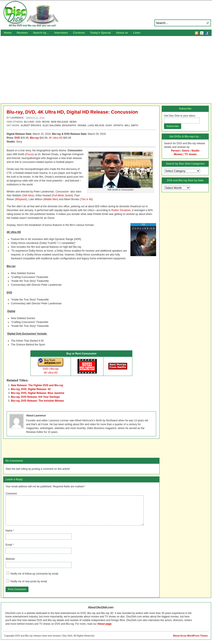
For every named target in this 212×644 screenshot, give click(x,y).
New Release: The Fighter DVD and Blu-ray (37, 385)
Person (175, 151)
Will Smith (131, 125)
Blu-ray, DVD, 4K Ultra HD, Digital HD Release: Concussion (72, 112)
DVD (17, 138)
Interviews (61, 33)
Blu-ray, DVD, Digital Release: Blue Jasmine (38, 393)
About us (122, 33)
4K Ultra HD (56, 138)
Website (10, 559)
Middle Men (51, 199)
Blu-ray (34, 138)
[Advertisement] (106, 69)
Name (9, 531)
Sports (118, 125)
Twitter (202, 33)
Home (8, 33)
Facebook (207, 33)
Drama (82, 125)
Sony (109, 125)
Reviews (22, 33)
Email (9, 545)
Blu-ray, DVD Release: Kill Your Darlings (35, 397)
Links (137, 33)
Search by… (41, 33)
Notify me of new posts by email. (29, 581)
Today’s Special (101, 33)
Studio (195, 151)
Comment (11, 494)
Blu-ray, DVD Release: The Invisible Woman (37, 401)
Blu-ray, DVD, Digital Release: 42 (31, 389)
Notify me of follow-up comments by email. (35, 574)
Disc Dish (106, 14)
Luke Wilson (96, 125)
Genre (186, 151)
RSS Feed (197, 33)
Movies (178, 154)
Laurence (17, 118)
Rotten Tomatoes (121, 210)
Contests (79, 33)
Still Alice (28, 195)
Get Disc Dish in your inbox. (180, 116)
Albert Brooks (31, 125)
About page (105, 624)
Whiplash (21, 199)
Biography (69, 125)
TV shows (191, 154)
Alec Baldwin (52, 125)
